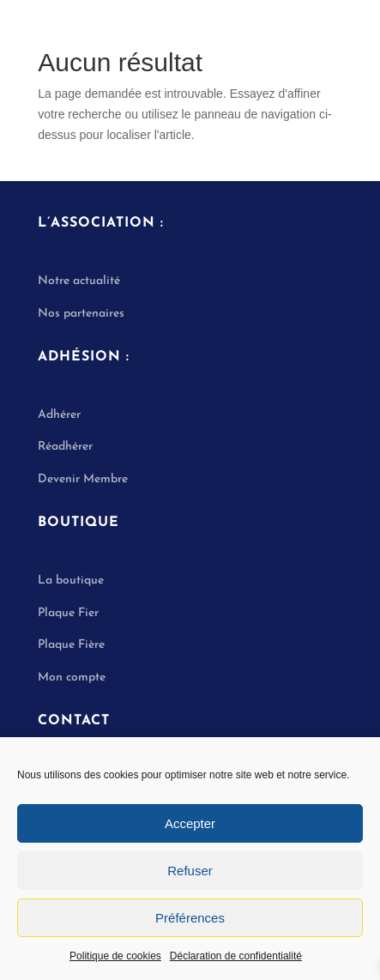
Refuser (190, 871)
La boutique (71, 581)
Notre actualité (79, 281)
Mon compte (72, 678)
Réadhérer (67, 447)
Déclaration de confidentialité (236, 956)
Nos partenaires (81, 314)
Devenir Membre (83, 479)
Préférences (190, 918)
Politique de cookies (115, 956)
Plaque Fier (68, 613)
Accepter (190, 823)
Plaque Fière (71, 645)
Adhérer (59, 415)
